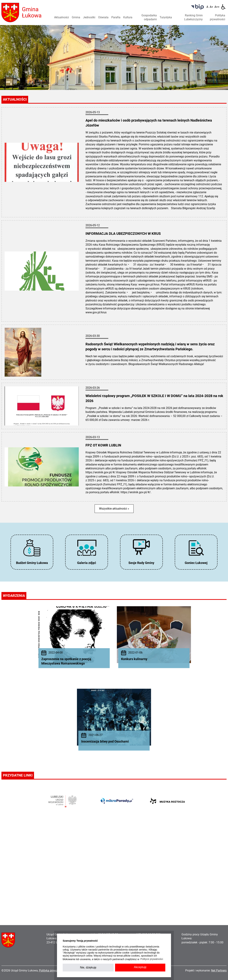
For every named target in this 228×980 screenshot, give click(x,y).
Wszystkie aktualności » (114, 509)
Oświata (103, 17)
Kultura (128, 17)
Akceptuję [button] (140, 967)
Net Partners (219, 970)
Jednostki (89, 17)
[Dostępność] (223, 7)
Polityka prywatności (217, 17)
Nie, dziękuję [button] (88, 967)
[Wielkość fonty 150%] (211, 7)
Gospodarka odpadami (149, 17)
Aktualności (62, 17)
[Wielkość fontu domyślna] (207, 7)
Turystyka (166, 17)
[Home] (10, 12)
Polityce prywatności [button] (152, 959)
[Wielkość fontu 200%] (217, 7)
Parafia (116, 17)
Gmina (76, 17)
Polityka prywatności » (53, 970)
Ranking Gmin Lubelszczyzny (193, 17)
